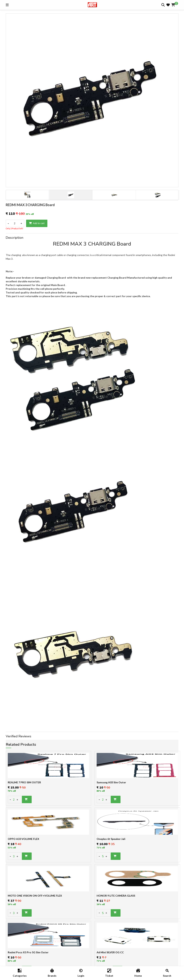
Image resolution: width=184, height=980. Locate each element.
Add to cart (37, 223)
